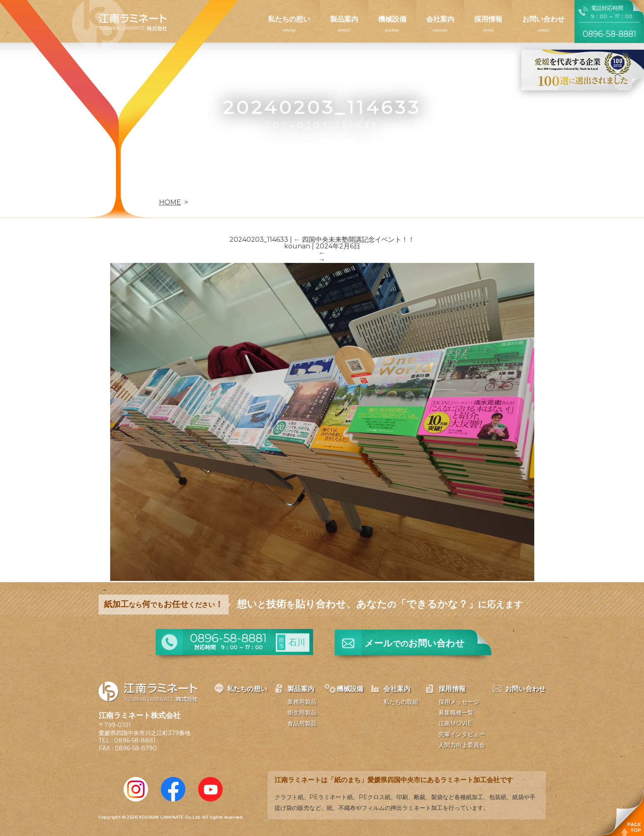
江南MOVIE (455, 723)
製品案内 (344, 19)
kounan (297, 246)
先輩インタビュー (462, 734)
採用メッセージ (459, 702)
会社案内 (440, 19)
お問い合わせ (543, 19)
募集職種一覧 (456, 713)
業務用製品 (302, 702)
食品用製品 (302, 723)
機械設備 (392, 19)
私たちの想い (289, 19)
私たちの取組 (401, 702)
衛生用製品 (302, 713)
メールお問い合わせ (415, 643)
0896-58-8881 (135, 740)
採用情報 (488, 19)
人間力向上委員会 (462, 745)
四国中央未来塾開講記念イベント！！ (354, 240)
